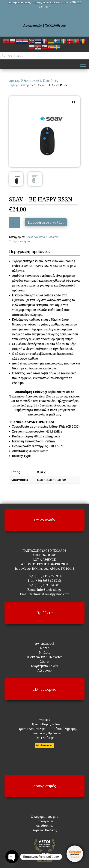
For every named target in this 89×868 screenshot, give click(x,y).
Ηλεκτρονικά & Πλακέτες (39, 81)
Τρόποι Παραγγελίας (45, 724)
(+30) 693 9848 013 (48, 585)
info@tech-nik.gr (49, 590)
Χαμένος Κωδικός (45, 830)
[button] (74, 102)
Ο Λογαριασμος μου (45, 817)
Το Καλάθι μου (55, 25)
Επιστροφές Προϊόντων (44, 733)
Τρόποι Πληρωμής (64, 729)
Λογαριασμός (33, 25)
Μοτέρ (44, 648)
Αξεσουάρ (44, 670)
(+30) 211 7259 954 (48, 576)
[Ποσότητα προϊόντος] (15, 222)
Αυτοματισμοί (44, 643)
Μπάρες (44, 652)
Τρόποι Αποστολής (32, 729)
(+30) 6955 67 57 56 (48, 581)
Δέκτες (44, 661)
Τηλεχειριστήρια (20, 85)
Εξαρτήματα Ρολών (44, 666)
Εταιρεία (44, 720)
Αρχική (14, 81)
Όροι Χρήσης (45, 738)
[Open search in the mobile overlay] (44, 56)
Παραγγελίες (44, 821)
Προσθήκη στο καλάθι (46, 222)
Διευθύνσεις (44, 826)
